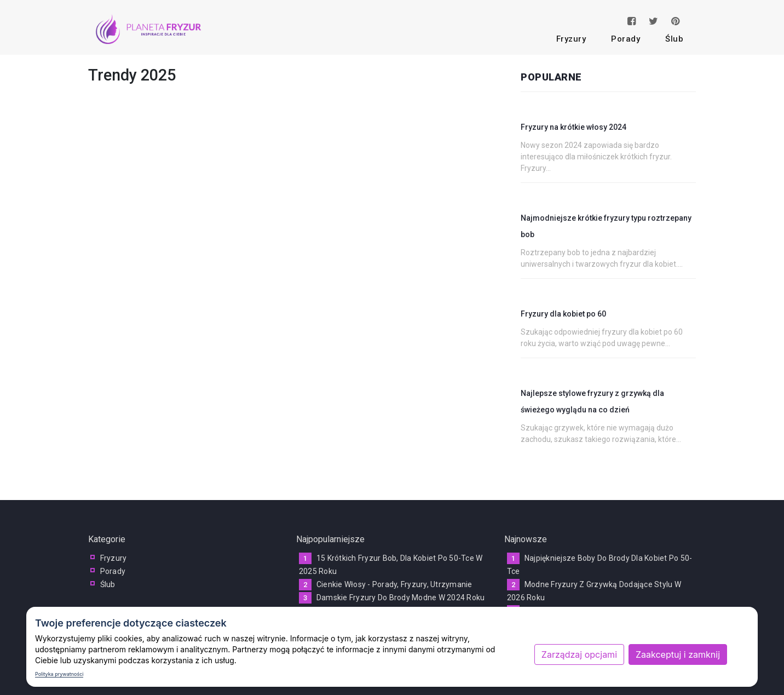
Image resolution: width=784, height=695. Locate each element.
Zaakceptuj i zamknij (678, 654)
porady (626, 39)
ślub (674, 39)
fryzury (571, 39)
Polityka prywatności (59, 674)
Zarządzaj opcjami (579, 654)
